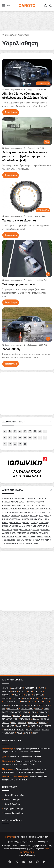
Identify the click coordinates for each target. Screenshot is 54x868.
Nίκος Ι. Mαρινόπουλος (14, 90)
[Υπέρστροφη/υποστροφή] (27, 259)
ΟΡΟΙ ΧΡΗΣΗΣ (21, 837)
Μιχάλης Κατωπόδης (13, 808)
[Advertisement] (27, 581)
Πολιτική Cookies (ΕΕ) (38, 842)
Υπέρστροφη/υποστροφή (19, 284)
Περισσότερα (11, 112)
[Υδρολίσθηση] (27, 325)
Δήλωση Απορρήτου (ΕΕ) (17, 842)
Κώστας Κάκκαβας (12, 800)
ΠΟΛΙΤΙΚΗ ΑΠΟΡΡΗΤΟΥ (39, 837)
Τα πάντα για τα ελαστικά (19, 220)
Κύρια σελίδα (9, 35)
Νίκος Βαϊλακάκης (12, 804)
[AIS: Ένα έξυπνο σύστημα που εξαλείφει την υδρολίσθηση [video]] (27, 73)
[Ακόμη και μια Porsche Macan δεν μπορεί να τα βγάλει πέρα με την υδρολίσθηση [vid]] (27, 131)
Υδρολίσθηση (11, 349)
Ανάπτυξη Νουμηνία (27, 855)
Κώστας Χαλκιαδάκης (14, 813)
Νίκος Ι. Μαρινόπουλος (14, 795)
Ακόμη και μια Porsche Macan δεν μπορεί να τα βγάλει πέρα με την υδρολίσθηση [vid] (25, 156)
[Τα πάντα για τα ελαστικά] (27, 197)
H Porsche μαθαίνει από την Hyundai (26, 756)
